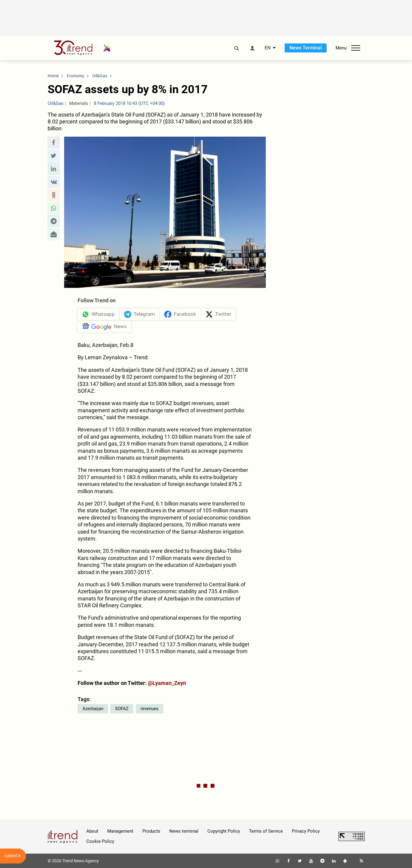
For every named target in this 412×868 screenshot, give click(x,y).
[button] (54, 143)
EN (268, 48)
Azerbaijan (93, 709)
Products (151, 831)
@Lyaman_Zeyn (167, 683)
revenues (150, 709)
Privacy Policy (306, 831)
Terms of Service (266, 831)
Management (120, 831)
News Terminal (306, 48)
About (92, 831)
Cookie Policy (100, 841)
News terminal (184, 831)
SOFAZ (122, 709)
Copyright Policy (224, 831)
